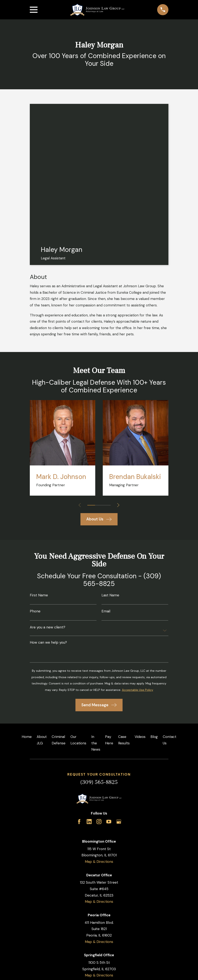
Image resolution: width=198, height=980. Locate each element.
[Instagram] (99, 822)
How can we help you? (48, 642)
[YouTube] (109, 822)
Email (106, 611)
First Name (39, 595)
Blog (154, 737)
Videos (140, 737)
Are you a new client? (48, 627)
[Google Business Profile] (119, 822)
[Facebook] (79, 822)
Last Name (110, 595)
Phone (35, 611)
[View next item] (118, 505)
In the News (96, 743)
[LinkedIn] (89, 822)
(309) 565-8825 (99, 782)
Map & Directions (99, 862)
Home (27, 737)
